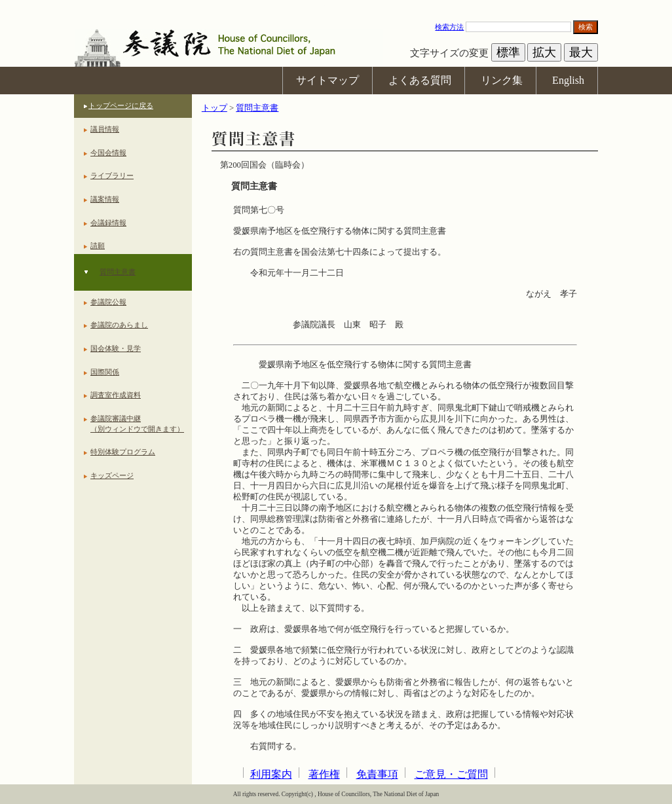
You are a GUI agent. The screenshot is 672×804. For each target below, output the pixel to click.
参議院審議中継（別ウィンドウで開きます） (137, 424)
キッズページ (112, 475)
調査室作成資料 (116, 395)
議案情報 (105, 199)
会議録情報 (108, 223)
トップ (215, 108)
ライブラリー (112, 175)
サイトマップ (327, 80)
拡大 (544, 52)
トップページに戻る (121, 105)
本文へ (336, 6)
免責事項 (377, 774)
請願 (98, 246)
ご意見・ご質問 (451, 774)
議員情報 (105, 129)
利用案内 (271, 774)
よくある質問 (420, 80)
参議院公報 (108, 302)
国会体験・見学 (116, 348)
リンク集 (502, 80)
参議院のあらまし (119, 325)
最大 (581, 52)
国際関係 (105, 372)
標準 (508, 52)
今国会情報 (108, 153)
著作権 (324, 774)
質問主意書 (118, 272)
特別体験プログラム (123, 452)
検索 (586, 27)
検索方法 (449, 27)
